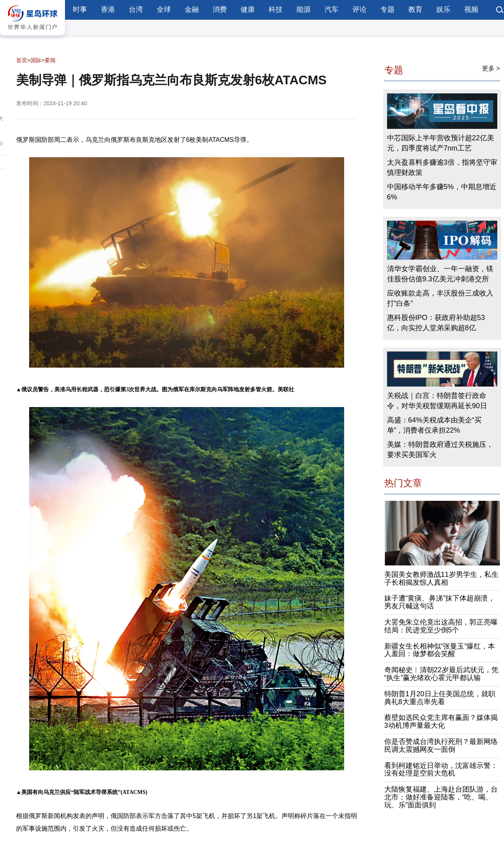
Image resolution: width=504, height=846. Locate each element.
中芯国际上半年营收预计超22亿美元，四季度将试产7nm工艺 (441, 143)
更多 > (491, 68)
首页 (22, 60)
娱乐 (443, 9)
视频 (471, 9)
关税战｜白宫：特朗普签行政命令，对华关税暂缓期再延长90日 (437, 401)
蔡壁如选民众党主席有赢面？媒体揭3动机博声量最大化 (441, 721)
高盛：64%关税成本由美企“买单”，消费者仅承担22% (434, 425)
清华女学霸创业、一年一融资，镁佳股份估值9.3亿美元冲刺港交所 (440, 274)
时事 (80, 9)
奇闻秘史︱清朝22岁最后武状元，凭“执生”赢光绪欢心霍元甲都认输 (441, 674)
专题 (387, 9)
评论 (359, 9)
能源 (304, 9)
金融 (192, 9)
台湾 (136, 9)
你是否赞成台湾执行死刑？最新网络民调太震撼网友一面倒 (441, 746)
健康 (248, 9)
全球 (164, 9)
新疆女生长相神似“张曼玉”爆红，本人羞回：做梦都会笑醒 (440, 650)
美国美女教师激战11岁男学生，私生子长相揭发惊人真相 (441, 578)
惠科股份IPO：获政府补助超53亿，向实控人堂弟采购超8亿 (436, 323)
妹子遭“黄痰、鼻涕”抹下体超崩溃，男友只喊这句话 (440, 602)
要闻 (50, 60)
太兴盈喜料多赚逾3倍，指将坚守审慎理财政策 (442, 167)
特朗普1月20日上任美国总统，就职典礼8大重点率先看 (440, 698)
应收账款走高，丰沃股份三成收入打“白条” (440, 298)
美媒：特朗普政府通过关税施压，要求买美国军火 (440, 450)
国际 (36, 60)
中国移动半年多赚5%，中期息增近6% (442, 192)
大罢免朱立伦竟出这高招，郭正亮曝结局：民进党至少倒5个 (441, 626)
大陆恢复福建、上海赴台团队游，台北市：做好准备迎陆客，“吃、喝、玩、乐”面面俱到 (441, 797)
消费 (220, 9)
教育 (415, 9)
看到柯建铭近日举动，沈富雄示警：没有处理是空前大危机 (441, 770)
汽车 (332, 9)
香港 (108, 9)
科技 (276, 9)
